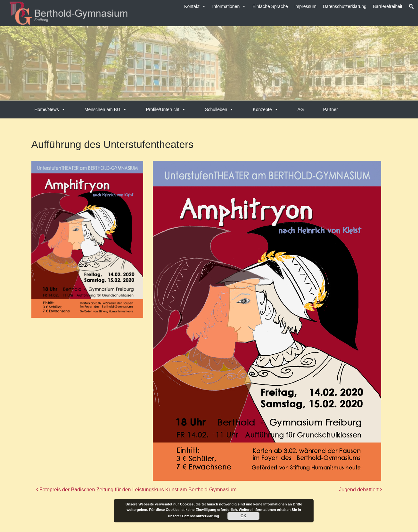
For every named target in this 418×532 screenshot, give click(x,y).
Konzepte (265, 109)
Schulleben (219, 109)
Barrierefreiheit (388, 6)
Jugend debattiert (360, 490)
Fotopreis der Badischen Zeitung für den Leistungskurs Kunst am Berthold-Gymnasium (136, 490)
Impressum (305, 6)
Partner (331, 109)
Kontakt (195, 6)
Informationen (229, 6)
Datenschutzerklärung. (201, 516)
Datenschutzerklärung (345, 6)
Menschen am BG (106, 109)
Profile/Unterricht (166, 109)
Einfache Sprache (270, 6)
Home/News (50, 109)
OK (243, 516)
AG (301, 109)
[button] (411, 6)
